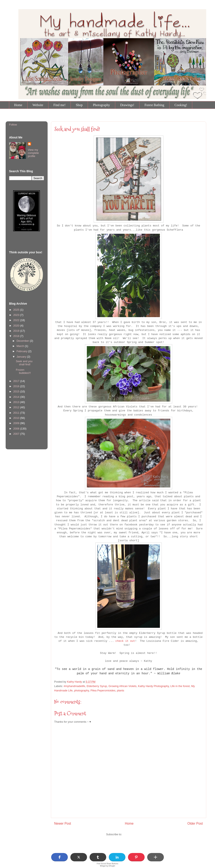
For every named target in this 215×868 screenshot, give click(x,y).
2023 (17, 315)
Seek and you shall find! (24, 363)
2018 (17, 336)
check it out (125, 641)
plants (121, 690)
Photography (101, 105)
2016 (17, 386)
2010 (17, 418)
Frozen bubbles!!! (23, 371)
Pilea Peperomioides (103, 690)
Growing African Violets (123, 686)
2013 (17, 402)
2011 (17, 413)
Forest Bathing (154, 105)
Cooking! (181, 105)
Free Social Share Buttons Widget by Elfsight (107, 865)
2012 (17, 407)
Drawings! (127, 105)
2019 (17, 331)
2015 (17, 391)
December (23, 341)
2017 (17, 381)
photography (82, 690)
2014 (17, 397)
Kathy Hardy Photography (153, 686)
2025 (17, 310)
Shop (79, 105)
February (22, 351)
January (22, 357)
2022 (17, 320)
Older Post (195, 823)
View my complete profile (33, 153)
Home (18, 105)
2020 (17, 326)
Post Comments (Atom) (137, 834)
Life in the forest (180, 686)
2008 (17, 429)
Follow (13, 125)
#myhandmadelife (74, 686)
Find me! (59, 105)
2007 (17, 434)
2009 (17, 423)
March (21, 346)
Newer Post (63, 823)
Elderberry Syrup (97, 686)
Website (38, 105)
